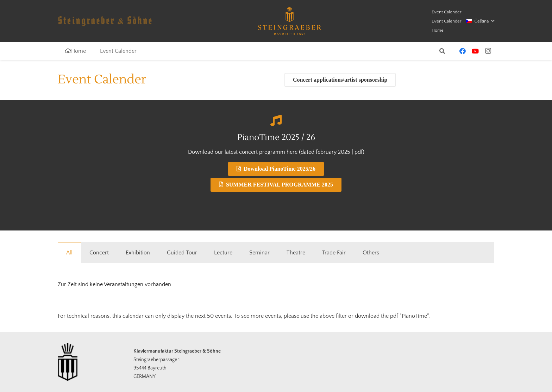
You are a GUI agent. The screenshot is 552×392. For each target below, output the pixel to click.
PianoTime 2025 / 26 (276, 137)
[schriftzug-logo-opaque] (105, 21)
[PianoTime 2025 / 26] (276, 120)
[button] (480, 21)
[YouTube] (475, 51)
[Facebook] (463, 51)
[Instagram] (488, 51)
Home (438, 30)
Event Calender (447, 12)
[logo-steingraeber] (290, 21)
